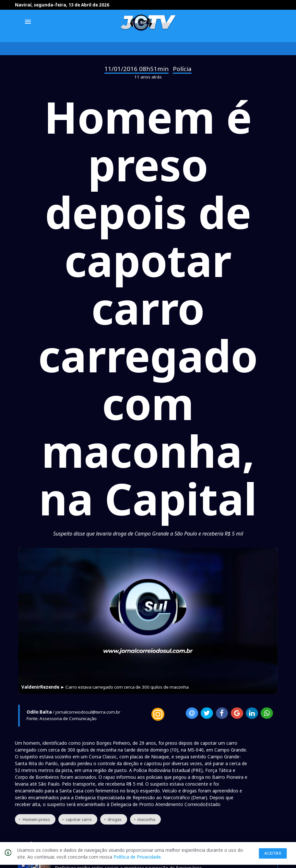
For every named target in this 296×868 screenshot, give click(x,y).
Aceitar (273, 853)
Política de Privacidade (137, 857)
